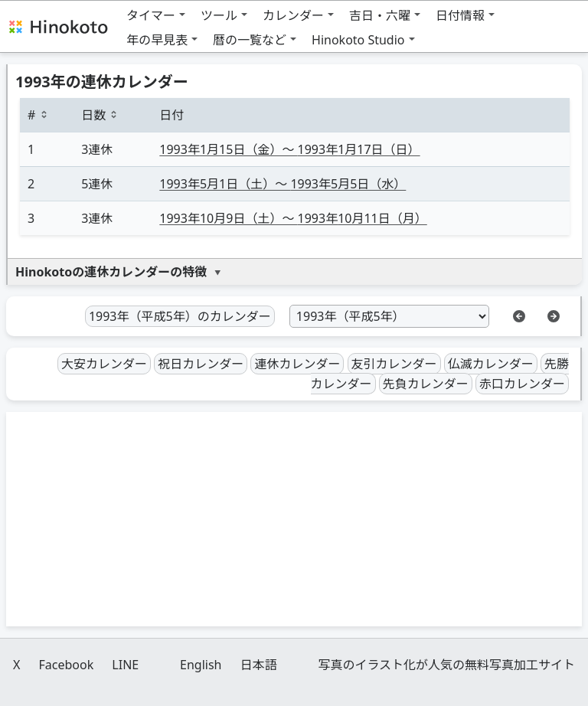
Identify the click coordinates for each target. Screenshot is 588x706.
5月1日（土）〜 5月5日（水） (283, 184)
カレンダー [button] (293, 15)
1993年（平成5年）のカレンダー (180, 316)
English (201, 665)
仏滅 (491, 364)
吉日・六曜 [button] (380, 15)
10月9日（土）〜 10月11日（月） (293, 218)
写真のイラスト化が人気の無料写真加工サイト (446, 665)
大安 (104, 364)
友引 (394, 364)
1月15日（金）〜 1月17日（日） (289, 149)
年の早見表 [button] (157, 40)
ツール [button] (219, 15)
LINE (125, 665)
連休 (297, 364)
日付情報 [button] (460, 15)
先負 (426, 384)
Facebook (66, 665)
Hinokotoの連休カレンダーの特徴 (111, 272)
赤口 (522, 384)
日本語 (259, 665)
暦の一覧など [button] (250, 40)
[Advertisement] (294, 519)
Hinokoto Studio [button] (358, 40)
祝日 (201, 364)
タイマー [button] (151, 15)
